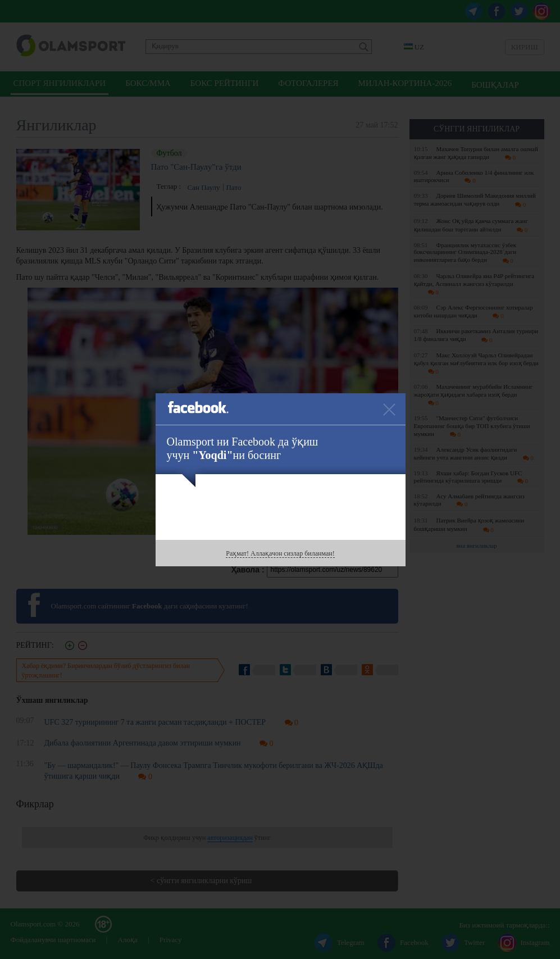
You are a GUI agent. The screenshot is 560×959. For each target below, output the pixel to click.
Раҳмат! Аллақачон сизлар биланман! (280, 553)
